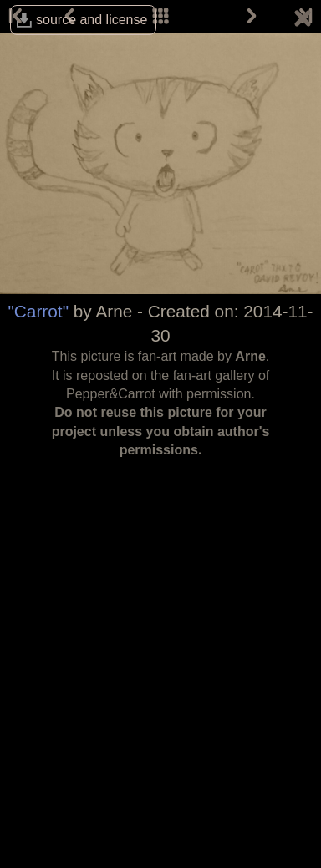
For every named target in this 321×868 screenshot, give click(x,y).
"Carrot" (38, 311)
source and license (92, 20)
